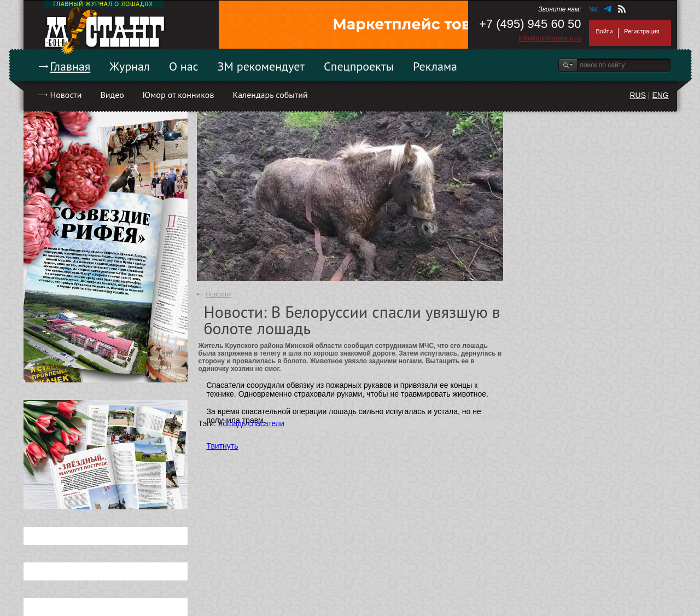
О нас (184, 66)
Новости (66, 95)
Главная (71, 66)
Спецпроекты (359, 66)
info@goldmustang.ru (550, 38)
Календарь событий (270, 95)
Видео (112, 95)
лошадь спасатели (251, 423)
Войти (605, 31)
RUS (638, 95)
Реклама (435, 66)
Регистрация (641, 31)
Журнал (130, 66)
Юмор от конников (179, 95)
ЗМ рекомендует (261, 66)
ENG (660, 95)
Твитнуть (223, 446)
